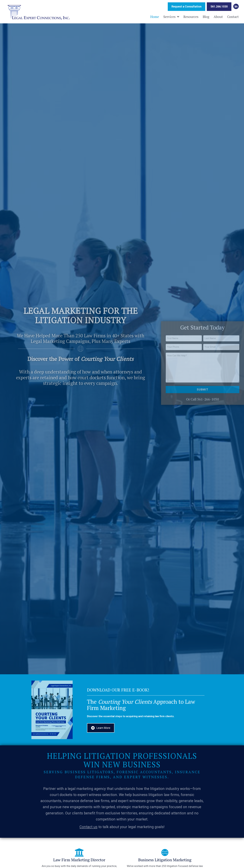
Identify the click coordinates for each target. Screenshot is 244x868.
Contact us (88, 827)
